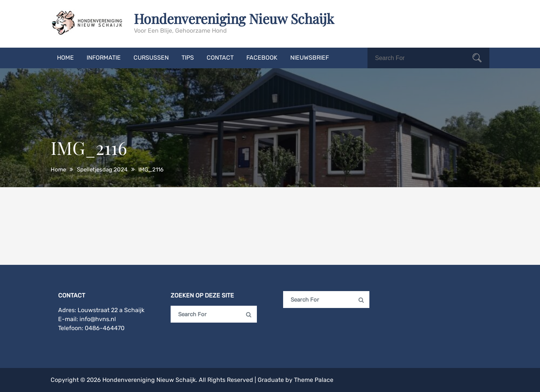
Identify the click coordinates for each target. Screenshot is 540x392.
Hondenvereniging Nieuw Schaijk (234, 18)
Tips (188, 58)
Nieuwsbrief (310, 58)
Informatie (104, 58)
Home (65, 58)
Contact (220, 58)
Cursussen (151, 58)
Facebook (262, 58)
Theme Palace (314, 380)
